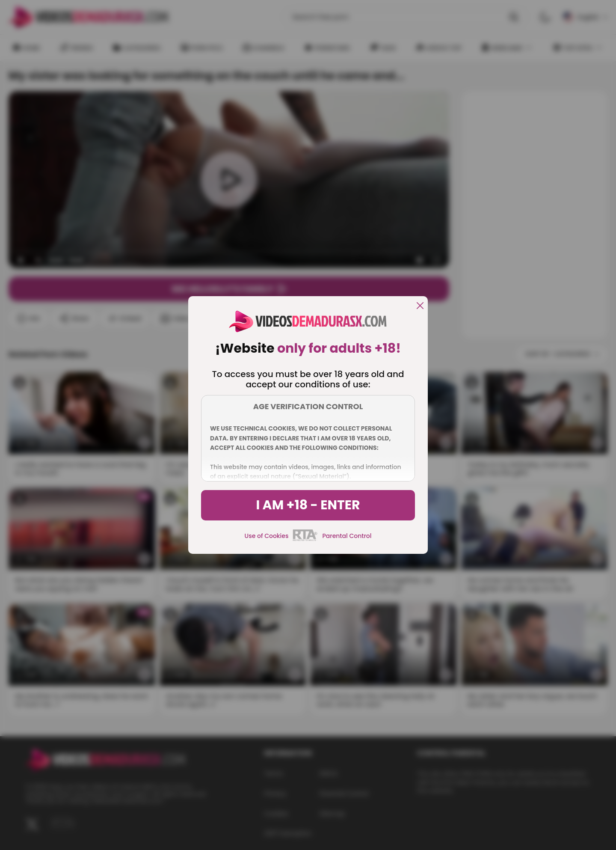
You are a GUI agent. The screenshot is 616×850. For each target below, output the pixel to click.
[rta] (305, 540)
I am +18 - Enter (308, 505)
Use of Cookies (267, 536)
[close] (420, 306)
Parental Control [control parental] (347, 536)
